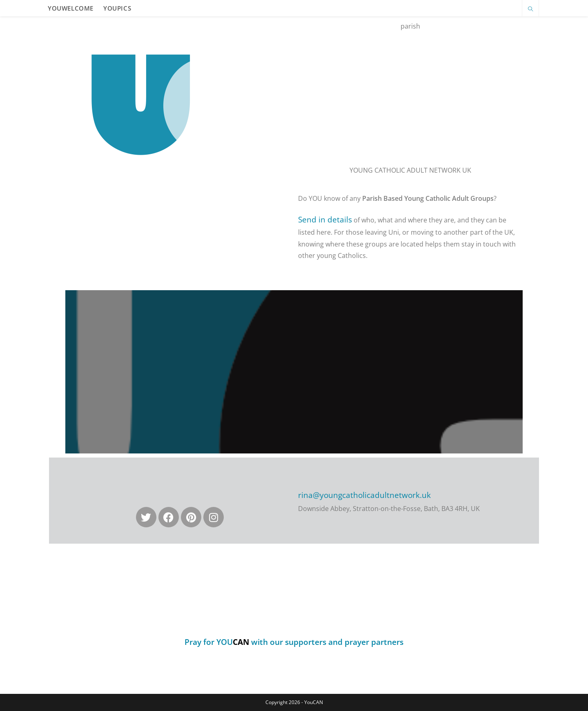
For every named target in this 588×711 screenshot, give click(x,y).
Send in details (325, 220)
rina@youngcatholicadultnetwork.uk (364, 495)
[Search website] (530, 9)
